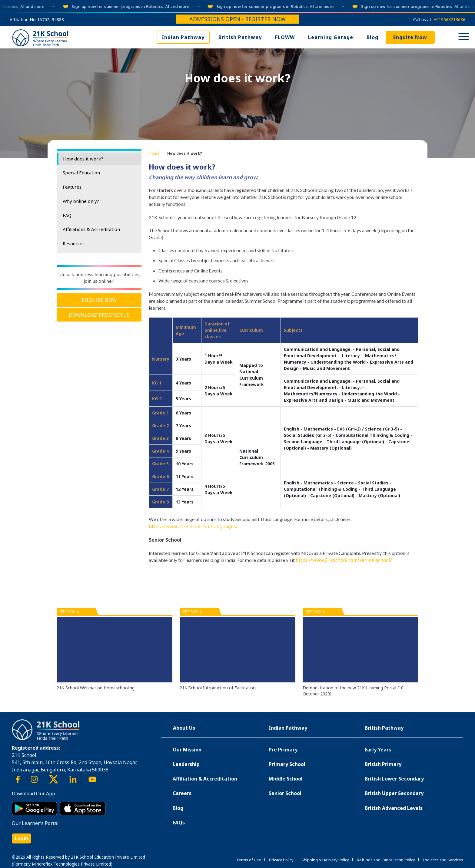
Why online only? (81, 201)
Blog (372, 37)
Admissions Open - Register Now (237, 19)
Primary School (287, 764)
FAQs (179, 823)
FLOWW (285, 37)
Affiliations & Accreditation (91, 229)
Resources (74, 243)
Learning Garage (331, 37)
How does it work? (83, 159)
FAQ (67, 215)
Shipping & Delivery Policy (325, 860)
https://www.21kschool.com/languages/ (193, 526)
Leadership (186, 764)
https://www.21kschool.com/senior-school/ (344, 560)
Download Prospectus (99, 315)
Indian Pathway (183, 37)
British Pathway (240, 37)
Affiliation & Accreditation (205, 779)
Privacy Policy (281, 860)
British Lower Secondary (394, 779)
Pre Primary (283, 750)
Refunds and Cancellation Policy (386, 860)
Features (72, 187)
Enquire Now (410, 37)
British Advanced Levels (394, 808)
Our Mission (187, 750)
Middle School (286, 779)
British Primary (383, 764)
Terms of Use (249, 860)
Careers (182, 793)
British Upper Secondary (394, 793)
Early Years (378, 750)
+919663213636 (449, 20)
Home (154, 153)
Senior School (285, 793)
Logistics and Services (443, 860)
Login (22, 838)
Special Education (81, 173)
